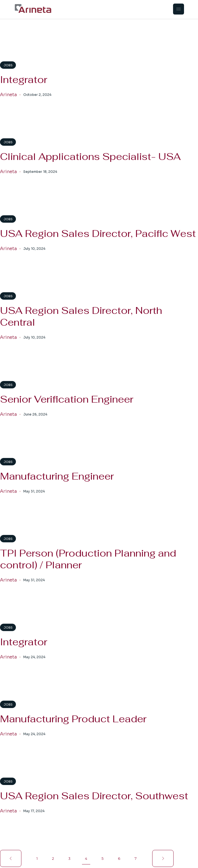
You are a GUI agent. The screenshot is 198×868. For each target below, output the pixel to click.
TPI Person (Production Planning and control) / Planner (88, 559)
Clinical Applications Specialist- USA (90, 157)
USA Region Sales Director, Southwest (94, 796)
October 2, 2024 (37, 95)
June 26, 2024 (35, 414)
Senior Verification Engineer (67, 399)
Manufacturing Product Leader (73, 719)
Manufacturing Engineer (57, 476)
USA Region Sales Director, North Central (81, 316)
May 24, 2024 (34, 657)
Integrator (24, 80)
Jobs (8, 65)
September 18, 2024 (40, 172)
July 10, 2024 (34, 249)
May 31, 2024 (34, 491)
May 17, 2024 (34, 811)
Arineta (8, 95)
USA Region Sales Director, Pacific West (98, 234)
